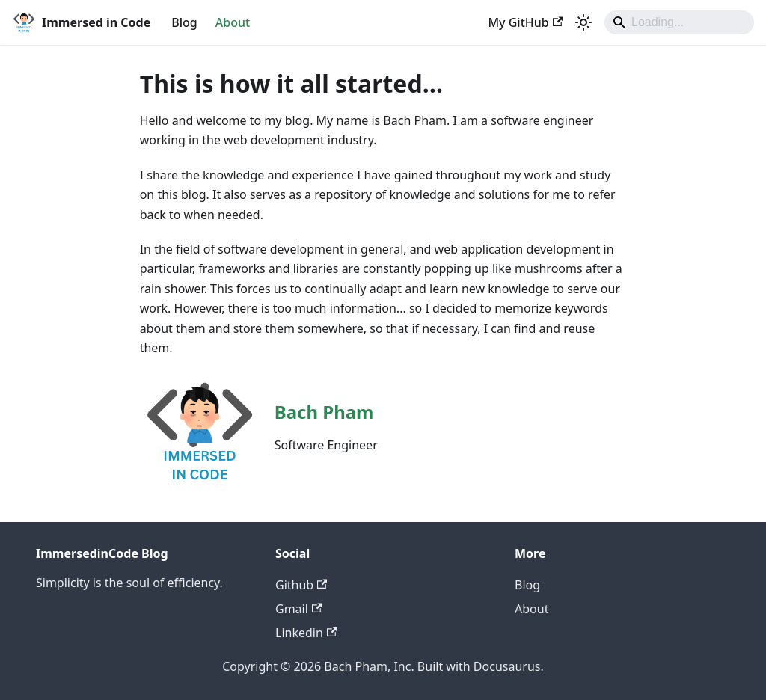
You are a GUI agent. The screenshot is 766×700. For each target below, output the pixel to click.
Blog (184, 22)
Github (301, 585)
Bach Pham (324, 412)
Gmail (298, 609)
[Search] (679, 22)
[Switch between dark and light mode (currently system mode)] (583, 22)
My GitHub (525, 22)
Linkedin (306, 633)
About (233, 22)
